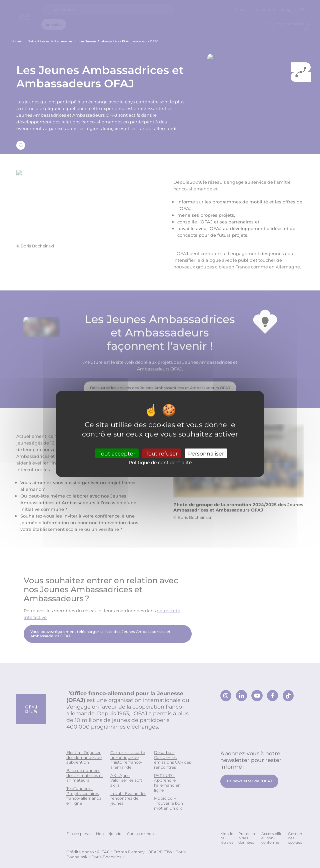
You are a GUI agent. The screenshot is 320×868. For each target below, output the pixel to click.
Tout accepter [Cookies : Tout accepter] (117, 453)
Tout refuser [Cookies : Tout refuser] (162, 453)
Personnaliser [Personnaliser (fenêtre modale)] (206, 453)
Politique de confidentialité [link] (160, 462)
